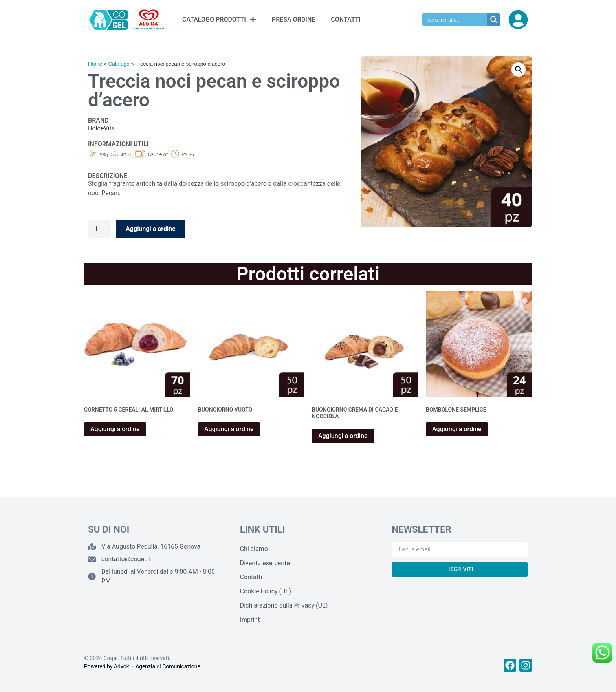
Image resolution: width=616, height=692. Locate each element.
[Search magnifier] (494, 20)
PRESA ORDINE (293, 19)
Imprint (250, 620)
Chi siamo (254, 549)
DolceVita (101, 128)
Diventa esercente (265, 563)
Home (95, 64)
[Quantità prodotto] (99, 229)
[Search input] (456, 20)
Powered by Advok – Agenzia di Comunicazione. (143, 666)
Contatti (251, 577)
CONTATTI (346, 19)
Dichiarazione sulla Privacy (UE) (284, 605)
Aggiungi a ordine (151, 229)
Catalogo (119, 64)
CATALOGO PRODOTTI (219, 20)
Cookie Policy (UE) (266, 591)
